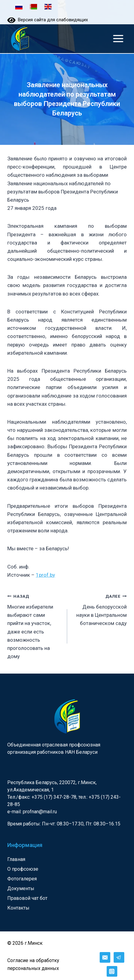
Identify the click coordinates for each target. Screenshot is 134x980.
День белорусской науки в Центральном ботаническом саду (100, 609)
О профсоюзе (23, 869)
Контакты (18, 908)
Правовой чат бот (27, 898)
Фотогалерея (22, 879)
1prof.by (45, 575)
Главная (16, 859)
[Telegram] (119, 957)
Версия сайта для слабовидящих (48, 20)
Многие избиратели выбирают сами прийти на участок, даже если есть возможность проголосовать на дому (35, 626)
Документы (21, 888)
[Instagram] (112, 971)
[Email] (105, 957)
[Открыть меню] (118, 38)
